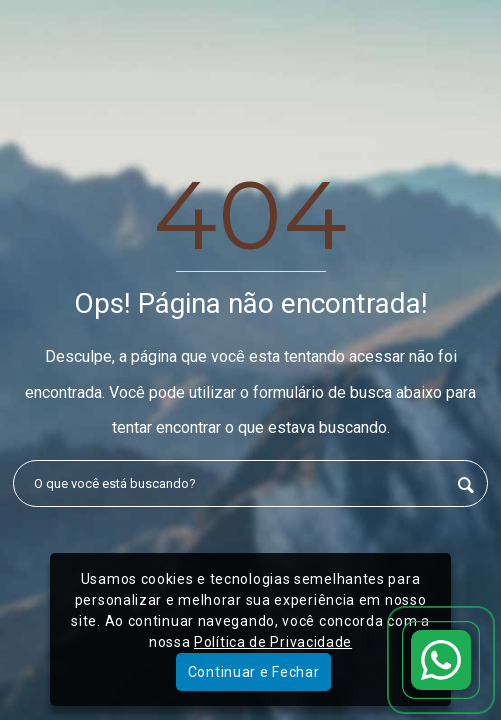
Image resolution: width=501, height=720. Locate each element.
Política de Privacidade (273, 642)
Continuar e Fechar (254, 672)
